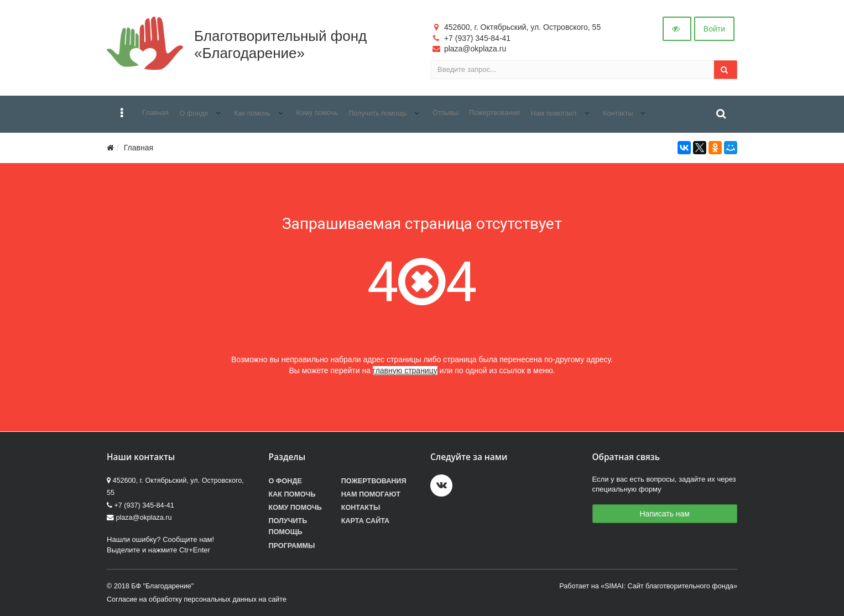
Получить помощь (288, 526)
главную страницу (405, 370)
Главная (139, 148)
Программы (292, 546)
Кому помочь (295, 508)
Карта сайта (365, 521)
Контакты (361, 508)
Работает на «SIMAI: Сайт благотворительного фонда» (648, 586)
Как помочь (292, 494)
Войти (714, 29)
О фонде (285, 481)
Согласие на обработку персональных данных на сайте (197, 599)
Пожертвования (374, 481)
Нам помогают (371, 494)
